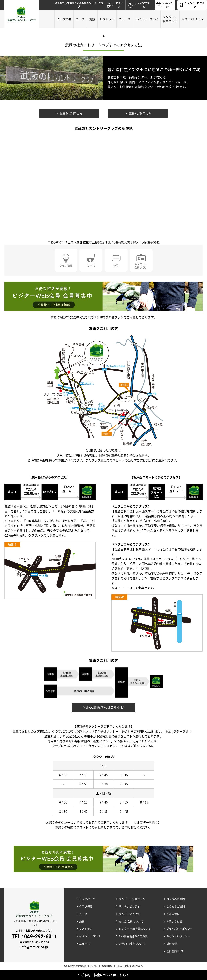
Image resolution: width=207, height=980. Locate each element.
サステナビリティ (193, 19)
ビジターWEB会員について (135, 929)
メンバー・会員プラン (170, 19)
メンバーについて (129, 914)
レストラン (107, 19)
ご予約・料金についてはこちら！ (105, 975)
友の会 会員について (131, 921)
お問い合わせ (174, 921)
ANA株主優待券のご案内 (133, 936)
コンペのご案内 (176, 899)
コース (80, 19)
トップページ (87, 899)
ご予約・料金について (132, 944)
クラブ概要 (64, 19)
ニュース (125, 19)
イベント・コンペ (147, 19)
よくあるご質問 (176, 906)
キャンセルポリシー (178, 936)
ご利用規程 (173, 914)
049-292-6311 (41, 936)
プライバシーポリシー (180, 929)
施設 (92, 19)
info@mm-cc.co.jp (34, 947)
